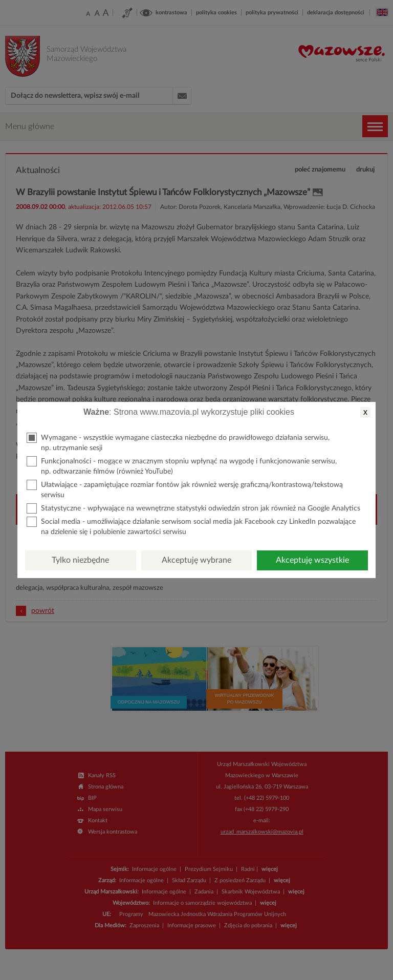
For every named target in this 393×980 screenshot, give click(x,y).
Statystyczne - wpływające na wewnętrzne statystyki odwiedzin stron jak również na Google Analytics (193, 508)
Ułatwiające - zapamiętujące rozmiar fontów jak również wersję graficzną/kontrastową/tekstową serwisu (185, 489)
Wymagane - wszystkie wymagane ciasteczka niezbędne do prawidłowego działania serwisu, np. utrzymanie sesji (178, 442)
